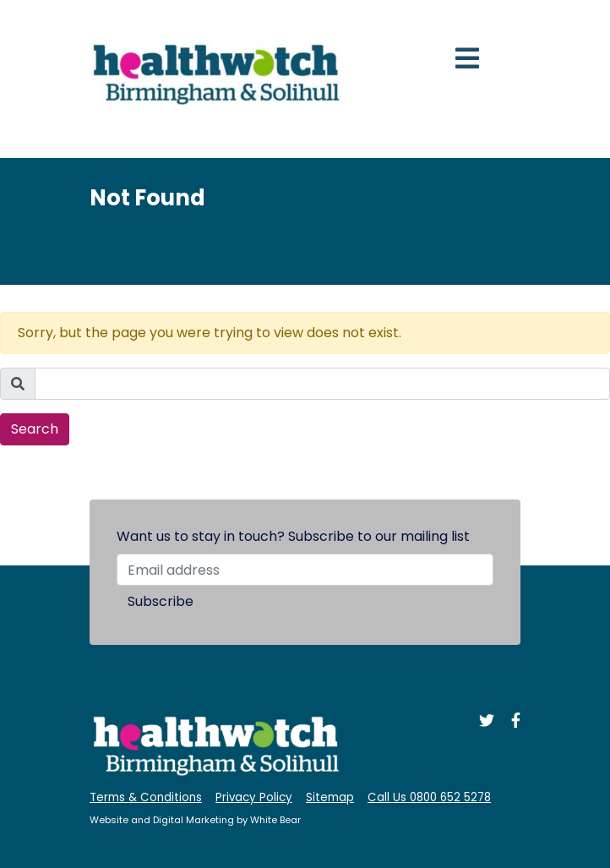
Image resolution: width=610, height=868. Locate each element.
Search (35, 429)
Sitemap (330, 797)
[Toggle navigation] (467, 58)
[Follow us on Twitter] (482, 722)
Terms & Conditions (146, 797)
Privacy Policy (254, 797)
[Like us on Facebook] (509, 722)
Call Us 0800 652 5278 (429, 797)
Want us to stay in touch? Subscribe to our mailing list (293, 536)
